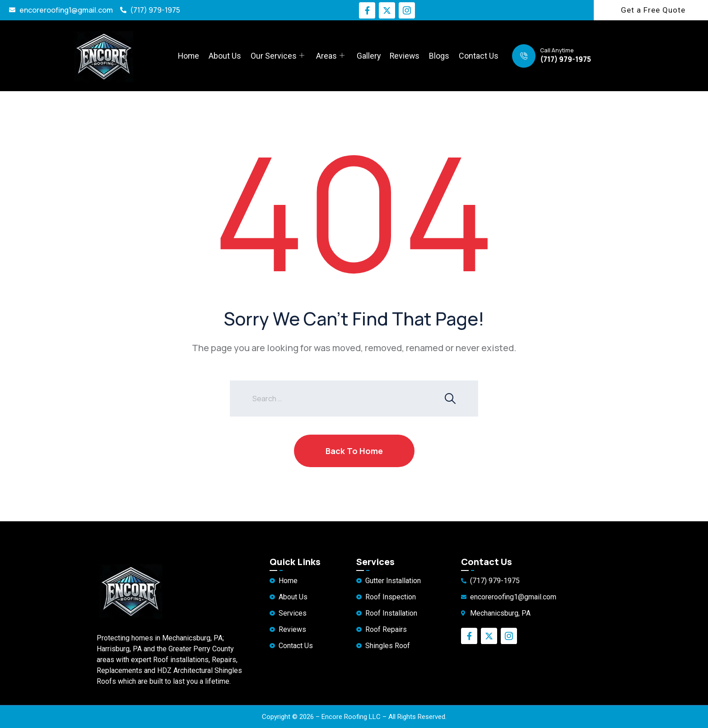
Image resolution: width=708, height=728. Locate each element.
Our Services (277, 56)
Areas (330, 56)
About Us (225, 56)
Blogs (440, 56)
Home (189, 56)
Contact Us (479, 56)
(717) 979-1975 (566, 59)
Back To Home (354, 451)
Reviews (405, 56)
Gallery (368, 56)
